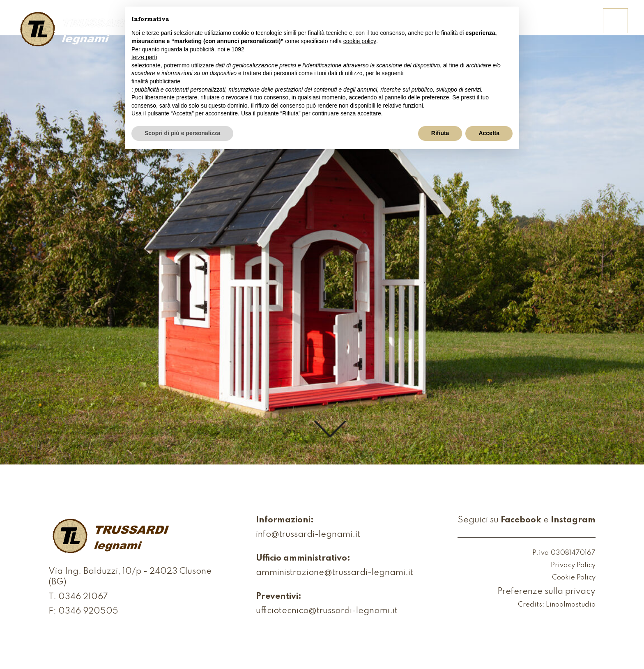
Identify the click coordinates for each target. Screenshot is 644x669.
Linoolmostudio (571, 605)
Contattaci (565, 26)
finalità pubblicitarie (156, 81)
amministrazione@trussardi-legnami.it (335, 573)
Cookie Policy (574, 578)
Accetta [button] (489, 133)
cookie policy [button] (360, 41)
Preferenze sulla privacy (546, 592)
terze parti (144, 57)
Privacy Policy (573, 566)
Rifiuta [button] (440, 133)
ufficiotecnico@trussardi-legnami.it (327, 611)
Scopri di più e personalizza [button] (182, 133)
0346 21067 (83, 597)
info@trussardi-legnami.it (308, 535)
